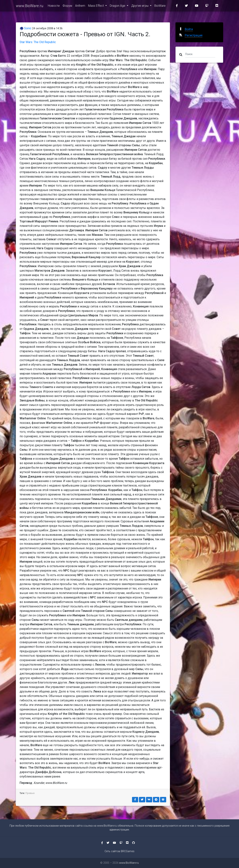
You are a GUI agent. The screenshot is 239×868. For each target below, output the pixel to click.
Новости (54, 6)
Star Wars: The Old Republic (38, 42)
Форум (67, 6)
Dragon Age (118, 6)
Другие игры (140, 6)
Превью (30, 793)
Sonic (25, 28)
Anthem (80, 6)
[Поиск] (200, 54)
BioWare (160, 6)
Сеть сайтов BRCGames (119, 851)
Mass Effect (96, 6)
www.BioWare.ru (30, 6)
